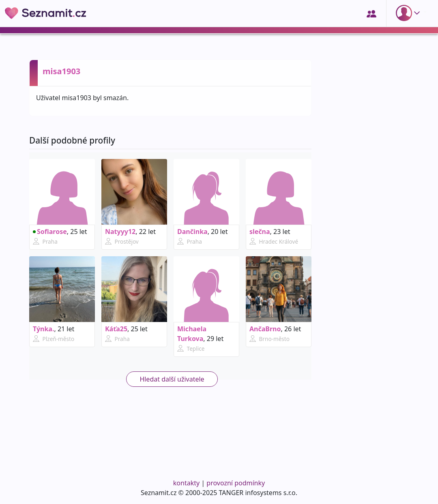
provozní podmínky (236, 483)
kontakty (186, 483)
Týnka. (43, 329)
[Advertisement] (365, 343)
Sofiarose (50, 232)
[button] (410, 13)
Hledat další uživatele (172, 379)
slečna (260, 232)
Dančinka (192, 232)
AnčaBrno (265, 329)
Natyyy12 (120, 232)
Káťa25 (116, 329)
